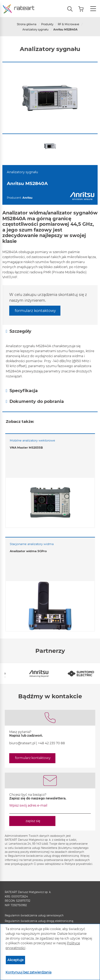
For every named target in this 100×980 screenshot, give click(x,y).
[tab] (50, 331)
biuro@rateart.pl (22, 743)
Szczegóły (19, 331)
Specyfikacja (22, 391)
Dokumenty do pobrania (35, 402)
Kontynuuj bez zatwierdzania (28, 972)
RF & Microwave (68, 24)
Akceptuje (15, 960)
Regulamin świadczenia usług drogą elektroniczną (39, 921)
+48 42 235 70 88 (51, 743)
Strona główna (27, 24)
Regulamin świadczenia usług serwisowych (34, 915)
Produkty (47, 24)
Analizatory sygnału (35, 30)
